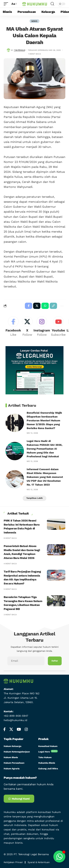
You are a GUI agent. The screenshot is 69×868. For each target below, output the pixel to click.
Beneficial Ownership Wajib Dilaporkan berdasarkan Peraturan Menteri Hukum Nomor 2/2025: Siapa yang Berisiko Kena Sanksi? (44, 420)
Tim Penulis (20, 50)
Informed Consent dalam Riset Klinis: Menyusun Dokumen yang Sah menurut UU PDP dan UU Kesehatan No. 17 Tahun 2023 (45, 477)
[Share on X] (37, 306)
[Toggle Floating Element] (59, 857)
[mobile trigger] (7, 4)
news (34, 21)
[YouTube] (19, 729)
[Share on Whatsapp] (45, 306)
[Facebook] (13, 327)
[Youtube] (58, 327)
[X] (27, 327)
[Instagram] (42, 327)
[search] (52, 4)
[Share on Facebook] (29, 306)
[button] (53, 306)
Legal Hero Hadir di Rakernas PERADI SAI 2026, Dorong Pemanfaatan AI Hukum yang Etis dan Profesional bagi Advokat (45, 449)
